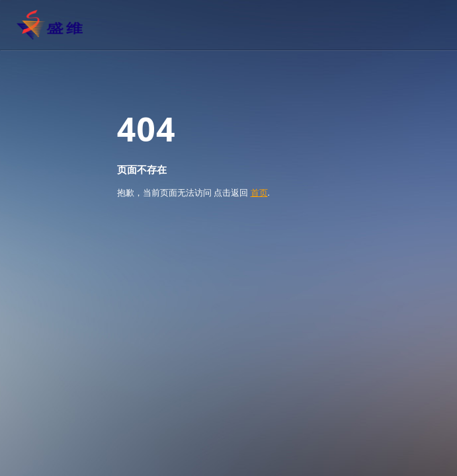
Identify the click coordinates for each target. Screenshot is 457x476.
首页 (259, 192)
